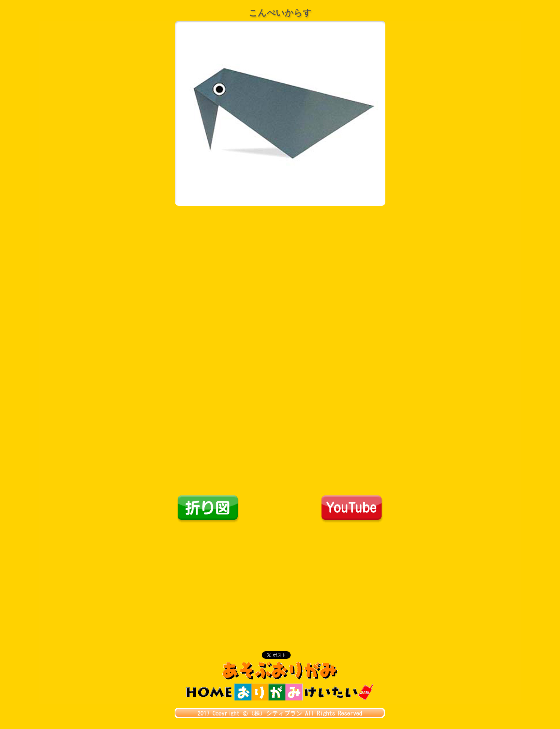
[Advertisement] (280, 580)
